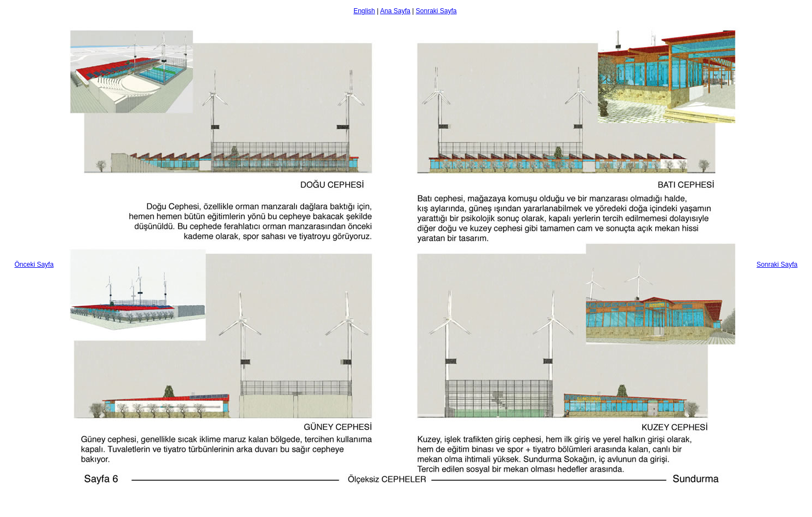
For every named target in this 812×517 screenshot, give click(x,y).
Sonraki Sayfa (436, 11)
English (364, 11)
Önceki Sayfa (34, 265)
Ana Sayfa (395, 11)
